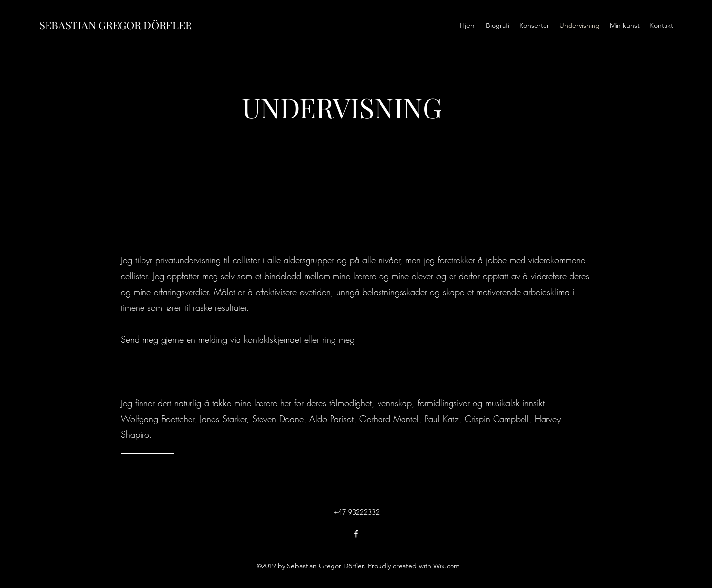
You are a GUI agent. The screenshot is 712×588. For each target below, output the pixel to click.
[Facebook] (356, 534)
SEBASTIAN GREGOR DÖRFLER (116, 25)
